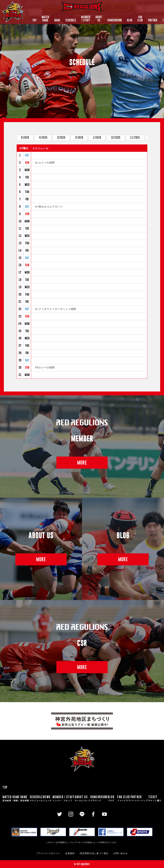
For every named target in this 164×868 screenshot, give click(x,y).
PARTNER (153, 20)
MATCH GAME (45, 19)
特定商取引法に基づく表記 (94, 853)
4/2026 (43, 138)
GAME (57, 20)
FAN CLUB (140, 19)
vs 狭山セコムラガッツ (49, 207)
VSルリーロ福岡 (45, 367)
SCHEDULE (71, 20)
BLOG (130, 20)
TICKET (155, 798)
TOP (34, 20)
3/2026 (61, 138)
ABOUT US (99, 19)
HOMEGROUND (115, 20)
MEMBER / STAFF (86, 19)
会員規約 (70, 853)
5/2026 (25, 138)
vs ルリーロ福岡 (45, 163)
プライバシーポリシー (48, 853)
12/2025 (116, 138)
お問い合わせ (121, 853)
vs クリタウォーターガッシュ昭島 (56, 309)
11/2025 (135, 138)
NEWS (48, 798)
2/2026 (79, 138)
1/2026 (97, 138)
